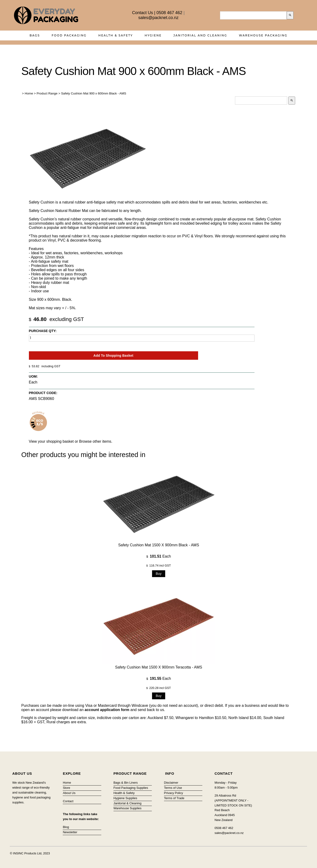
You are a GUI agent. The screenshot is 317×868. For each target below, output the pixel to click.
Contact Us (143, 13)
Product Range (47, 93)
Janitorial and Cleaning (200, 35)
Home (29, 93)
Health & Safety (116, 35)
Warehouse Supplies (127, 808)
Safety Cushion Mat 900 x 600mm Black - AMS (94, 93)
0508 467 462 (169, 13)
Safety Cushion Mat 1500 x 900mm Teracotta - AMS (158, 667)
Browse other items (95, 441)
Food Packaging (69, 35)
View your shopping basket (51, 441)
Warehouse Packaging (263, 35)
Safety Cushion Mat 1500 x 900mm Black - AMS (158, 545)
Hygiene (153, 35)
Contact (68, 801)
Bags (35, 35)
